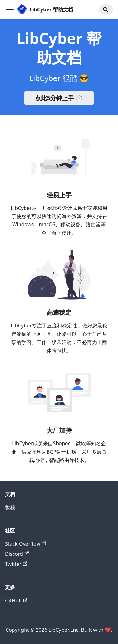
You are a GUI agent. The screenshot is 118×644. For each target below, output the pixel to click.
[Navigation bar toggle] (10, 9)
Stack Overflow (25, 544)
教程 (10, 507)
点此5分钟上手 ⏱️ (59, 98)
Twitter (16, 564)
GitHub (16, 601)
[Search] (106, 9)
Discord (17, 554)
